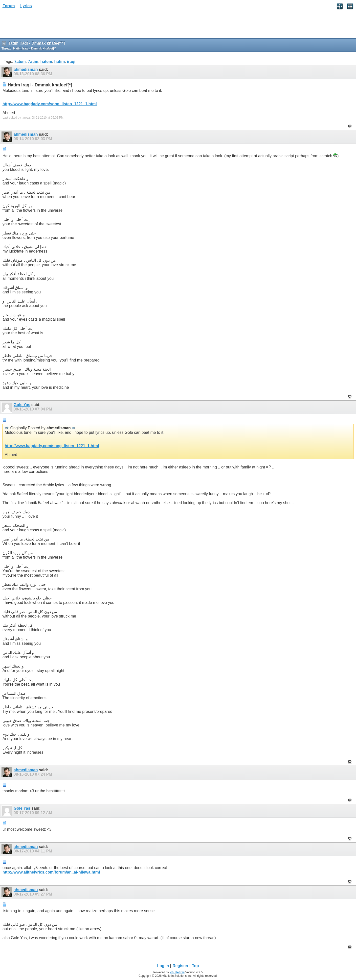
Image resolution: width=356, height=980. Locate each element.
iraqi (71, 62)
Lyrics (26, 6)
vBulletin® (177, 972)
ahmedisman (26, 69)
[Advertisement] (40, 25)
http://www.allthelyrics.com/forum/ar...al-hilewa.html (51, 872)
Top (195, 966)
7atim (33, 62)
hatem (46, 62)
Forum (9, 6)
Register (180, 966)
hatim (60, 62)
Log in (163, 966)
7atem (20, 62)
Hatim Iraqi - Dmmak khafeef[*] (35, 49)
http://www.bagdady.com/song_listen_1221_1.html (50, 104)
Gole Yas (22, 405)
